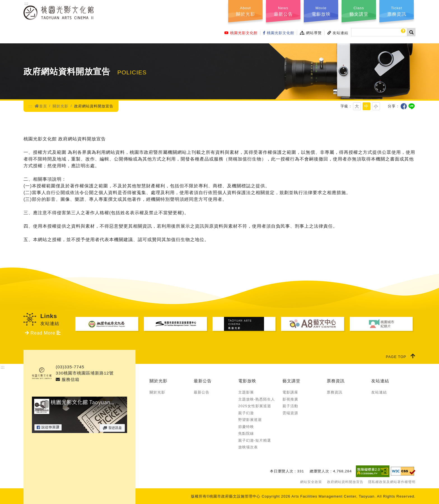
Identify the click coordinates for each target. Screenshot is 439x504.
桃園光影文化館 (241, 33)
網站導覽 (311, 33)
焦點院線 (246, 433)
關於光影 (60, 106)
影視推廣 (290, 399)
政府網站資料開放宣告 (345, 482)
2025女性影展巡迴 (255, 406)
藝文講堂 (291, 381)
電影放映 (247, 381)
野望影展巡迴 (250, 420)
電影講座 (290, 392)
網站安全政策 (311, 482)
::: (26, 3)
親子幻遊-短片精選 (255, 440)
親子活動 (290, 406)
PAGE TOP (401, 356)
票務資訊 (336, 381)
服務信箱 (68, 379)
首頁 (41, 106)
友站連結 (338, 33)
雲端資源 (290, 413)
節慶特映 (246, 427)
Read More (43, 333)
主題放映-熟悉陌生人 (257, 399)
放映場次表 (248, 447)
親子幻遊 (246, 413)
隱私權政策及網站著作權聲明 (392, 482)
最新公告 (203, 381)
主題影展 (246, 392)
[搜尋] (379, 32)
